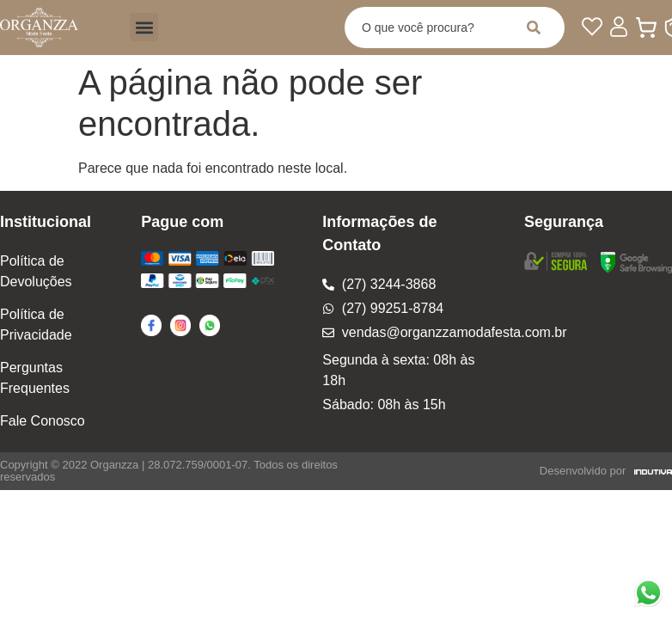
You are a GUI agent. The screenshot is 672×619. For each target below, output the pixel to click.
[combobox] (427, 28)
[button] (144, 27)
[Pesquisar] (537, 28)
